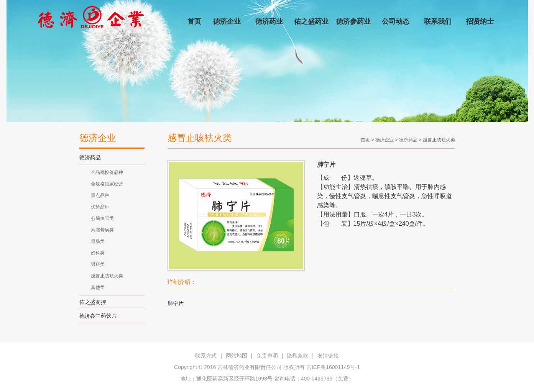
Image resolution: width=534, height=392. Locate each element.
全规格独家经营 (107, 184)
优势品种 (100, 207)
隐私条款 (297, 356)
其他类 (98, 287)
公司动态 (396, 21)
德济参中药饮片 (98, 316)
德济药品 (90, 157)
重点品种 (100, 195)
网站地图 (237, 356)
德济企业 (227, 21)
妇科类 (98, 253)
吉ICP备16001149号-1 (333, 367)
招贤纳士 (480, 21)
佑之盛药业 (311, 21)
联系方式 (206, 356)
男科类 (98, 264)
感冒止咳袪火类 (107, 276)
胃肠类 (98, 241)
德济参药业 (353, 21)
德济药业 (269, 21)
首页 (194, 21)
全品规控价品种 (107, 172)
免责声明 (267, 356)
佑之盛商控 (93, 302)
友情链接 (328, 356)
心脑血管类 (102, 218)
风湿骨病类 (102, 230)
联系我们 (438, 21)
